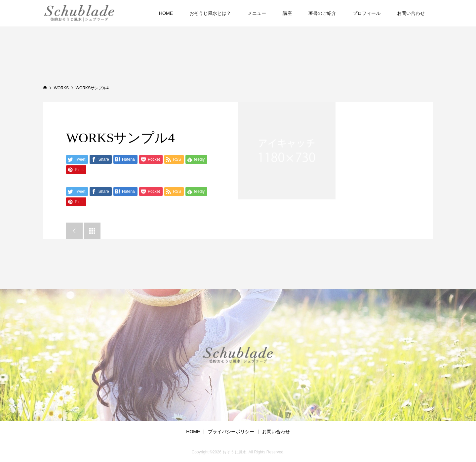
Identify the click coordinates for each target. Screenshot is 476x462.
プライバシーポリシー (231, 432)
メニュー (257, 13)
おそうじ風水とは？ (210, 13)
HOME (166, 13)
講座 (287, 13)
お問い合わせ (411, 13)
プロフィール (367, 13)
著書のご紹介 (322, 13)
